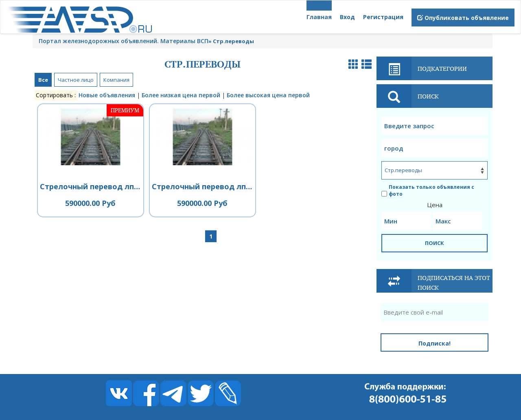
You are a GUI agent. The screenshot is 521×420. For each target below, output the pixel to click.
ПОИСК (435, 243)
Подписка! (435, 343)
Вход (347, 17)
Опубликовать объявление (463, 18)
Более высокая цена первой (268, 95)
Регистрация (383, 17)
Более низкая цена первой (181, 95)
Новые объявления (107, 95)
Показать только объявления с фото (428, 190)
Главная (319, 17)
